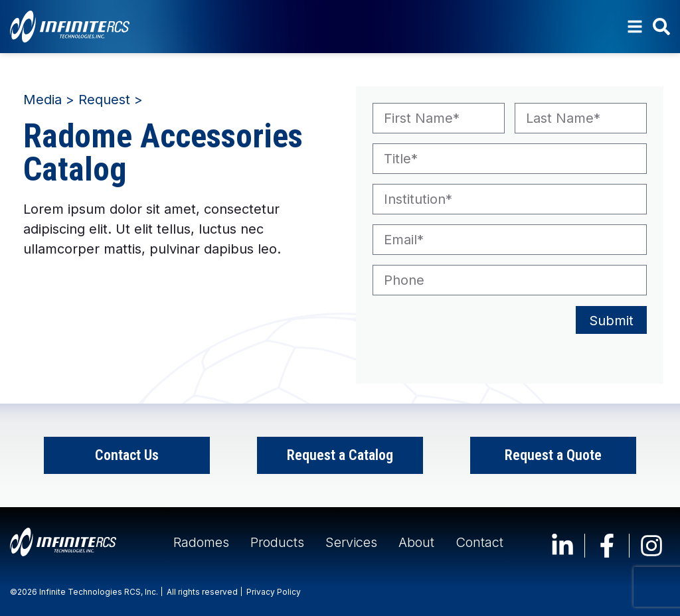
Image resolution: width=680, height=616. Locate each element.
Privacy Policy (274, 592)
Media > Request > (83, 100)
